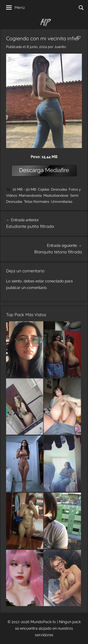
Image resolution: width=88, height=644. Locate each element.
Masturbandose (56, 196)
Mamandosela (30, 196)
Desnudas (59, 189)
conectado (54, 281)
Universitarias (62, 202)
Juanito (60, 47)
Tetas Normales (37, 202)
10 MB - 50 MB (24, 189)
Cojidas (44, 189)
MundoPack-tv (43, 622)
